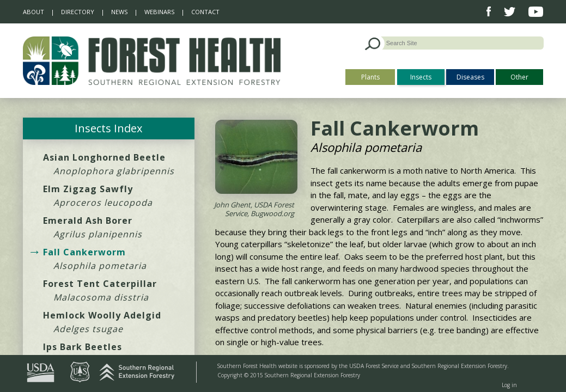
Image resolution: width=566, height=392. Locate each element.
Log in (509, 385)
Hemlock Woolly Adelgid (102, 315)
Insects (421, 77)
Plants (370, 77)
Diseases (470, 77)
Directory (78, 12)
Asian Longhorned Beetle (104, 157)
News (119, 12)
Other (519, 77)
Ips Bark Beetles (83, 347)
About (34, 12)
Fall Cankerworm (84, 252)
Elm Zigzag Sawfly (88, 189)
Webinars (159, 12)
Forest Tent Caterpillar (100, 284)
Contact (205, 12)
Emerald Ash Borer (88, 220)
